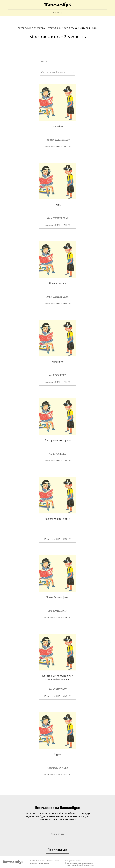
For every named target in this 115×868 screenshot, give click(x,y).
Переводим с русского (31, 28)
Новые (44, 62)
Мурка (58, 754)
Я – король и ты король (58, 440)
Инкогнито (58, 362)
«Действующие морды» (57, 519)
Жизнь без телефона (57, 597)
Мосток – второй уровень (53, 72)
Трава (57, 205)
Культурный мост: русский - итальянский (72, 28)
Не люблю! (58, 126)
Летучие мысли (57, 283)
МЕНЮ (57, 13)
